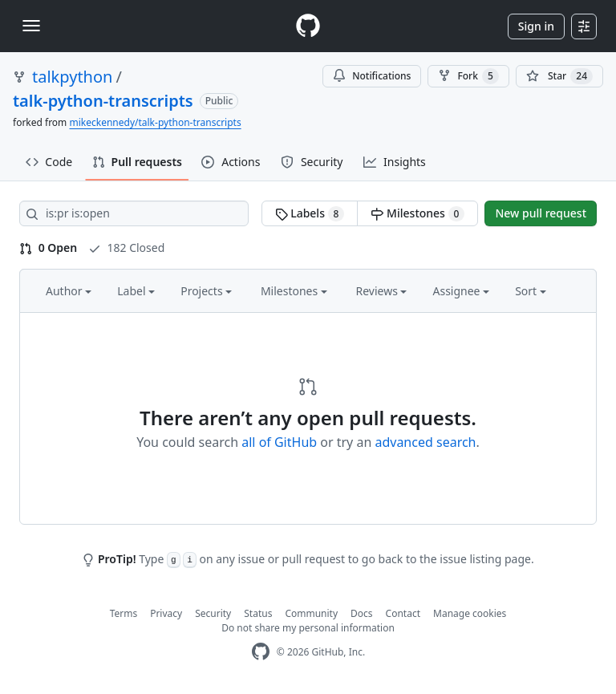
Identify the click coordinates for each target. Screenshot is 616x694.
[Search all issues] (134, 213)
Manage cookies (470, 613)
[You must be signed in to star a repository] (559, 76)
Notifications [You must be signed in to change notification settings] (372, 76)
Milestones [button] (294, 291)
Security (213, 613)
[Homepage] (308, 26)
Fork (468, 76)
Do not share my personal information (308, 628)
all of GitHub (279, 442)
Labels (310, 213)
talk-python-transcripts (103, 101)
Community (311, 613)
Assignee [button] (461, 291)
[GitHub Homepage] (261, 652)
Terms (124, 613)
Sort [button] (531, 291)
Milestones (417, 213)
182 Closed (126, 248)
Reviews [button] (381, 291)
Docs (362, 613)
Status (258, 613)
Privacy (166, 613)
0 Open (48, 248)
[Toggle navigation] (31, 26)
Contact (403, 613)
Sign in (536, 26)
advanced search (425, 442)
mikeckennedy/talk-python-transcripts (155, 122)
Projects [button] (206, 291)
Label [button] (136, 291)
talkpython (72, 77)
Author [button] (69, 291)
